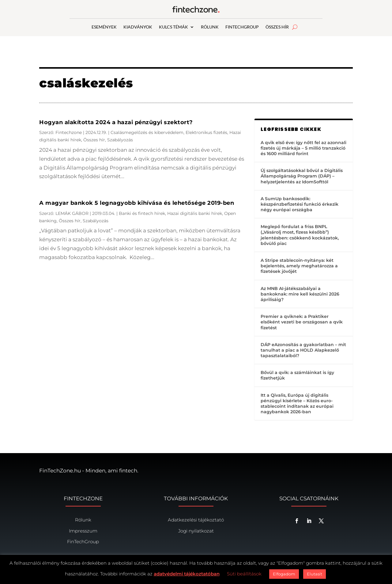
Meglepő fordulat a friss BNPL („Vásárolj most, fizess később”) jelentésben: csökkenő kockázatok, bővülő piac (300, 235)
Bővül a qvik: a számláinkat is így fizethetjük (297, 375)
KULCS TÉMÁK (173, 27)
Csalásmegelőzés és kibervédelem (147, 132)
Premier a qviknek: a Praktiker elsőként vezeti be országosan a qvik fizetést (302, 322)
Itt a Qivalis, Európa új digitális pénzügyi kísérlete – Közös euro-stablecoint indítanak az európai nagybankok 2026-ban (297, 404)
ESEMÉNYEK (104, 27)
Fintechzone (69, 132)
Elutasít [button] (315, 574)
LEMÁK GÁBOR (72, 213)
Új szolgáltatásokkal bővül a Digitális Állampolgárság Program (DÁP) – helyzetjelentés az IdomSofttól (302, 176)
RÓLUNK (210, 27)
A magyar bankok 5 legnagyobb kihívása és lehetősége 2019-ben (137, 203)
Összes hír (94, 140)
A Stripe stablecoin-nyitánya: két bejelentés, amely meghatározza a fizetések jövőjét (299, 266)
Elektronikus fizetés (206, 132)
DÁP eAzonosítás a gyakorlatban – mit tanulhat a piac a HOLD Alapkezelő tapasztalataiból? (303, 350)
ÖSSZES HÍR (277, 27)
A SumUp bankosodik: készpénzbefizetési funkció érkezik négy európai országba (300, 204)
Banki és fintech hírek (142, 213)
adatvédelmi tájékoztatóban (187, 574)
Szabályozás (120, 140)
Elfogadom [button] (284, 574)
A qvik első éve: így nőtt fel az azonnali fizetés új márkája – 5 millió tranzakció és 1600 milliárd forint (303, 148)
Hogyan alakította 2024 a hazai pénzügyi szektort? (116, 122)
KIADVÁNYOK (138, 27)
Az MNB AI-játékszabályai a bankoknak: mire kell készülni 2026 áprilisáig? (300, 294)
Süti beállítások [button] (244, 574)
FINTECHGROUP (242, 27)
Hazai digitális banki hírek (195, 213)
